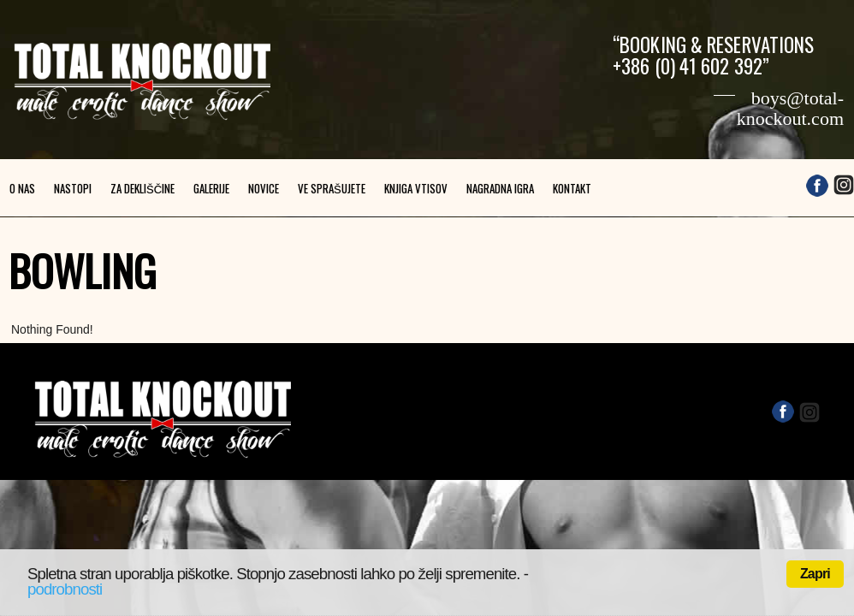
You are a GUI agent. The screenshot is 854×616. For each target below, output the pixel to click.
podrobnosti (65, 589)
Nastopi (73, 188)
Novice (264, 188)
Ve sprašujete (332, 188)
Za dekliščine (142, 188)
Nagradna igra (500, 188)
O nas (22, 188)
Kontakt (572, 188)
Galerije (211, 188)
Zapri (815, 574)
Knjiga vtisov (416, 188)
